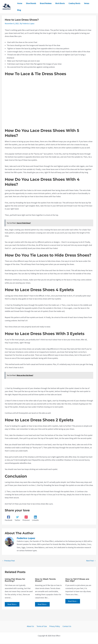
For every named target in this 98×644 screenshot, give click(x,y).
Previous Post (8, 561)
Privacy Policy (54, 626)
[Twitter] (17, 518)
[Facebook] (9, 518)
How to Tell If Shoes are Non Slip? (77, 580)
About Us (32, 626)
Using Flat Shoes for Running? (15, 580)
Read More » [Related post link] (12, 604)
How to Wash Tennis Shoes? (45, 580)
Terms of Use (42, 626)
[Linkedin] (35, 518)
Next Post (91, 561)
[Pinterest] (26, 518)
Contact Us (66, 626)
